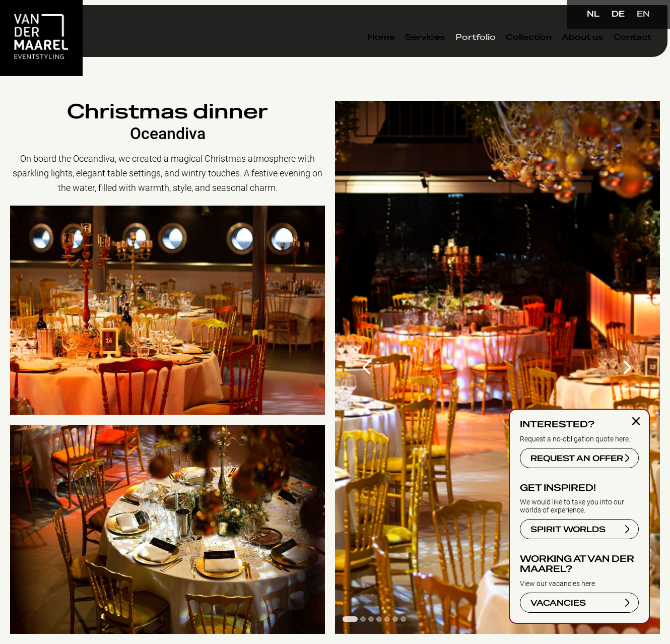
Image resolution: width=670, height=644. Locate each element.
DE (618, 14)
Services (404, 55)
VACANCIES (558, 603)
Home (360, 55)
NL (593, 14)
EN (643, 14)
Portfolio (454, 55)
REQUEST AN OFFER (577, 459)
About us (561, 55)
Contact (611, 55)
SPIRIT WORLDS (568, 530)
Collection (507, 55)
